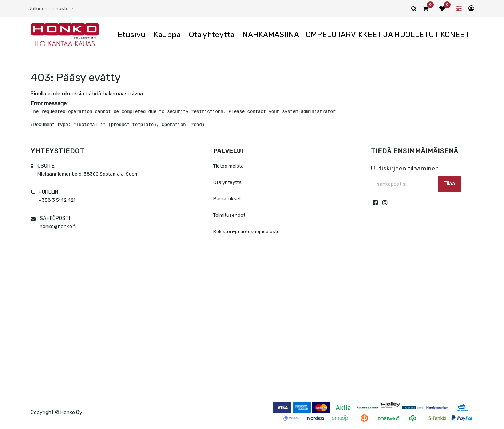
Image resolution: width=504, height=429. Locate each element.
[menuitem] (132, 35)
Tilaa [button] (449, 184)
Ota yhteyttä (227, 182)
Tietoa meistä (229, 166)
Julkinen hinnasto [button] (49, 9)
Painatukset (227, 199)
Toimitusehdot (229, 215)
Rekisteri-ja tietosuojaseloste (247, 231)
